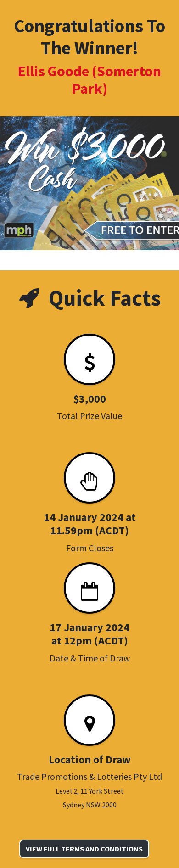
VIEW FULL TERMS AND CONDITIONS (84, 849)
